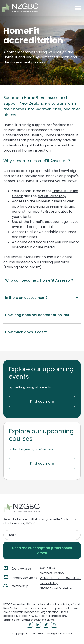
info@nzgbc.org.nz (24, 578)
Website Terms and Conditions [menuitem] (60, 578)
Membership (20, 586)
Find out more (42, 401)
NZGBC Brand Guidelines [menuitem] (56, 588)
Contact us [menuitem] (47, 568)
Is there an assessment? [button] (26, 298)
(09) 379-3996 (22, 569)
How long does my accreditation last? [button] (38, 315)
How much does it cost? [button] (26, 332)
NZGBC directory (52, 196)
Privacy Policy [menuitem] (49, 583)
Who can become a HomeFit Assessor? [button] (39, 280)
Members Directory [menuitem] (52, 573)
